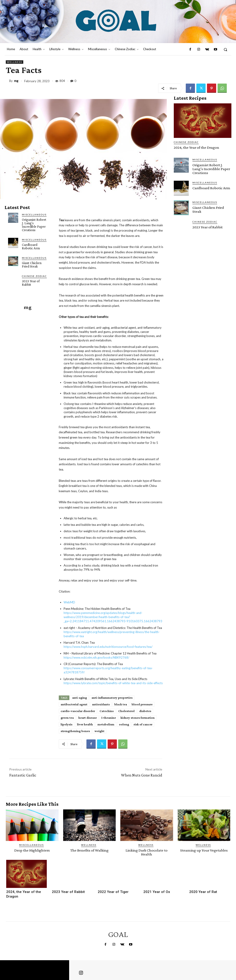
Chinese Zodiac (34, 276)
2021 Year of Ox (157, 892)
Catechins (107, 711)
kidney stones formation (138, 718)
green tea (67, 718)
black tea (121, 704)
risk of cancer (143, 724)
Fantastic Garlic (23, 775)
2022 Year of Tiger (113, 892)
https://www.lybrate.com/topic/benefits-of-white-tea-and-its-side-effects (113, 683)
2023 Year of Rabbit (31, 283)
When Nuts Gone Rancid (142, 775)
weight (99, 731)
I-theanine (109, 718)
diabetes (145, 711)
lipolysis (66, 724)
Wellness (15, 62)
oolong (124, 724)
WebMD (69, 602)
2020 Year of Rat (203, 892)
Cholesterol (126, 711)
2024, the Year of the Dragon (196, 147)
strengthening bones (75, 731)
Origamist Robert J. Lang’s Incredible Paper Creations (34, 225)
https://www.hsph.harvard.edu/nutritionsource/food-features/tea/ (108, 647)
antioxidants (101, 704)
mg (16, 81)
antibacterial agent (74, 704)
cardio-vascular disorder (78, 711)
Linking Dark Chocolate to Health (147, 852)
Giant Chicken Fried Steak (32, 265)
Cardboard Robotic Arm (31, 246)
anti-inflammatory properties (112, 698)
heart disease (88, 718)
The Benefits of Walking (89, 850)
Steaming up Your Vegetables (204, 850)
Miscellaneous (34, 215)
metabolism (106, 724)
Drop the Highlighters (32, 850)
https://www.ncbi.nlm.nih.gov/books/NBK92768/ (96, 657)
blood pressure (142, 704)
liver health (85, 724)
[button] (226, 49)
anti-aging (80, 698)
